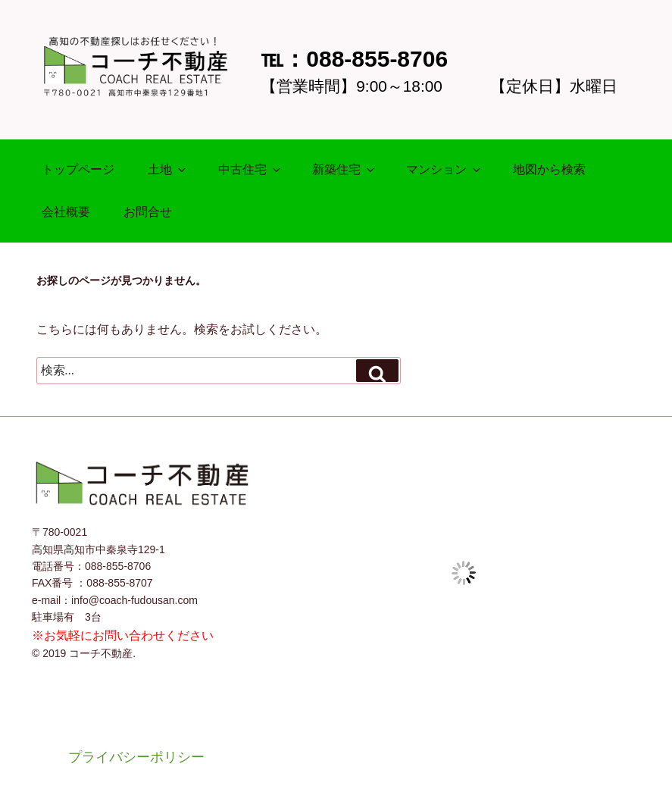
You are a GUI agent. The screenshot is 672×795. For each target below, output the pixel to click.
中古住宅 (250, 169)
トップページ (78, 169)
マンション (444, 169)
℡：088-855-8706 (354, 59)
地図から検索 (549, 169)
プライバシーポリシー (136, 757)
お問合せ (148, 212)
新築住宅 (344, 169)
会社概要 (66, 212)
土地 (168, 169)
